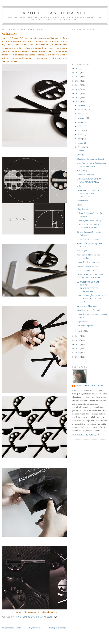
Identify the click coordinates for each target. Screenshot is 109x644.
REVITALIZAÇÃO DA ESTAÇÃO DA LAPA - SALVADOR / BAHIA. (92, 299)
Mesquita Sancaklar (86, 175)
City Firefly (82, 170)
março (81, 143)
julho (80, 126)
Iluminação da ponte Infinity (89, 220)
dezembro (82, 105)
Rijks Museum (83, 321)
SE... (79, 186)
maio (80, 135)
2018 (78, 89)
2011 (78, 349)
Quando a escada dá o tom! (89, 310)
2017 (78, 93)
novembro (82, 110)
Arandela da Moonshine (87, 306)
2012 (78, 344)
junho (81, 130)
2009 (78, 357)
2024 (78, 68)
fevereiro (82, 147)
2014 (78, 336)
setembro (82, 118)
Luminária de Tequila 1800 (89, 262)
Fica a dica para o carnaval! (89, 239)
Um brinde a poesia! (86, 326)
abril (80, 139)
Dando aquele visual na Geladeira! (92, 159)
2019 (78, 85)
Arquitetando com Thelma (89, 386)
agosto (81, 122)
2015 (78, 102)
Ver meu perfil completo (86, 435)
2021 (78, 77)
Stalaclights (82, 251)
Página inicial (35, 628)
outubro (81, 114)
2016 (78, 98)
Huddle (80, 205)
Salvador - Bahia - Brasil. (88, 270)
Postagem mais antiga (58, 628)
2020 (78, 81)
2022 (78, 73)
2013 (78, 340)
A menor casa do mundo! (88, 266)
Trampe (80, 151)
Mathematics (83, 201)
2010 (78, 353)
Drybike (81, 155)
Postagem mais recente (11, 628)
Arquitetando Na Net (55, 13)
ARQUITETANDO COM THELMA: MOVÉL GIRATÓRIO (88, 193)
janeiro (81, 331)
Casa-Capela (83, 209)
